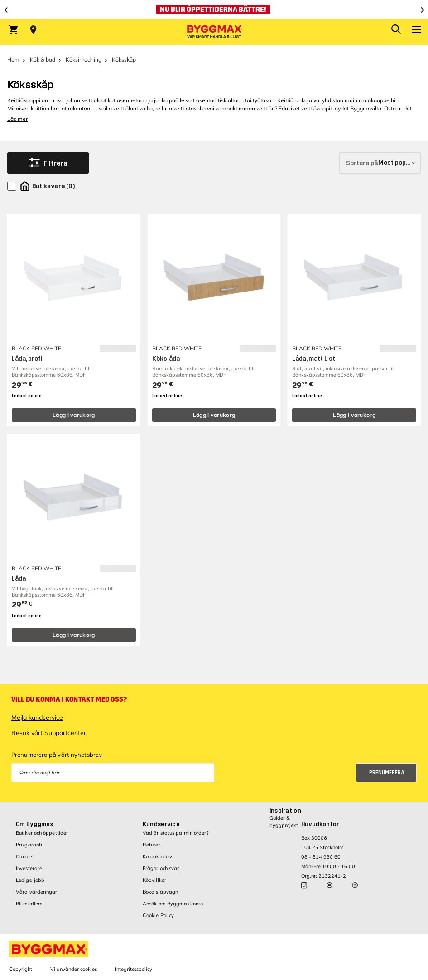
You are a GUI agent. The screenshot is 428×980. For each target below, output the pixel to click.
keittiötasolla (190, 108)
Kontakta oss (158, 856)
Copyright (21, 969)
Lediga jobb (30, 880)
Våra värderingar (37, 892)
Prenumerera (387, 772)
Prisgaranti (29, 845)
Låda (19, 579)
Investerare (29, 868)
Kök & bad (43, 60)
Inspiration (285, 811)
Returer (151, 845)
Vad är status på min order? (176, 833)
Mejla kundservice (37, 717)
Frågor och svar (161, 868)
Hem (13, 60)
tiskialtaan (231, 100)
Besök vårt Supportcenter (49, 733)
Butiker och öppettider (42, 833)
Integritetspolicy (134, 969)
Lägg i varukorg (74, 415)
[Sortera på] (380, 163)
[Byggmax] (214, 32)
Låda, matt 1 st (314, 359)
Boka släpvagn (160, 892)
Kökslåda (166, 359)
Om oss (24, 856)
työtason (264, 100)
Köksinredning (84, 60)
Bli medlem (29, 904)
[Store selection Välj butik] (33, 30)
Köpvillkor (154, 880)
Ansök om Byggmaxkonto (173, 904)
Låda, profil (28, 359)
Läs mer (17, 119)
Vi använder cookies (74, 969)
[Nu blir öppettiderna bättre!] (214, 10)
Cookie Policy (158, 915)
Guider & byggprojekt (284, 821)
